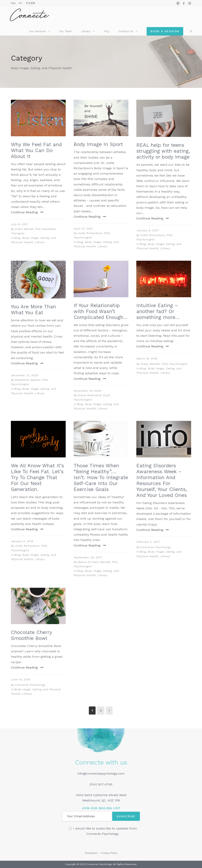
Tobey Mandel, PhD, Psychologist (164, 364)
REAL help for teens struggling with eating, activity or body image (163, 151)
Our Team (66, 31)
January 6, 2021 (147, 230)
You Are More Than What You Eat (33, 310)
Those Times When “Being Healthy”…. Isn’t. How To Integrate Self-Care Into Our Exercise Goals (101, 477)
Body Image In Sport (98, 144)
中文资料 (30, 3)
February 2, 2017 (148, 542)
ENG (13, 3)
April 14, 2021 (83, 229)
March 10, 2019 (147, 359)
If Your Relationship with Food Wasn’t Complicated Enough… (101, 311)
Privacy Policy (109, 853)
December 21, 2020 (25, 375)
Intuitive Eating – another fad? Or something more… (158, 311)
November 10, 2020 (87, 391)
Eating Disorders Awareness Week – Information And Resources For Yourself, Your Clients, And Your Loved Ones (162, 480)
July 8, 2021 (19, 224)
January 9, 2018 (22, 541)
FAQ (106, 31)
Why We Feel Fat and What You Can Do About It (36, 150)
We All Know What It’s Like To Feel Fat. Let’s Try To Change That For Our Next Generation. (37, 477)
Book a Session (165, 31)
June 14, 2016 (20, 679)
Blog (17, 238)
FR (20, 3)
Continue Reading (27, 212)
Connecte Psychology (156, 547)
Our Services (37, 31)
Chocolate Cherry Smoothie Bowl (31, 635)
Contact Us (126, 31)
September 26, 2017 (88, 557)
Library (86, 31)
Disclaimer (91, 853)
